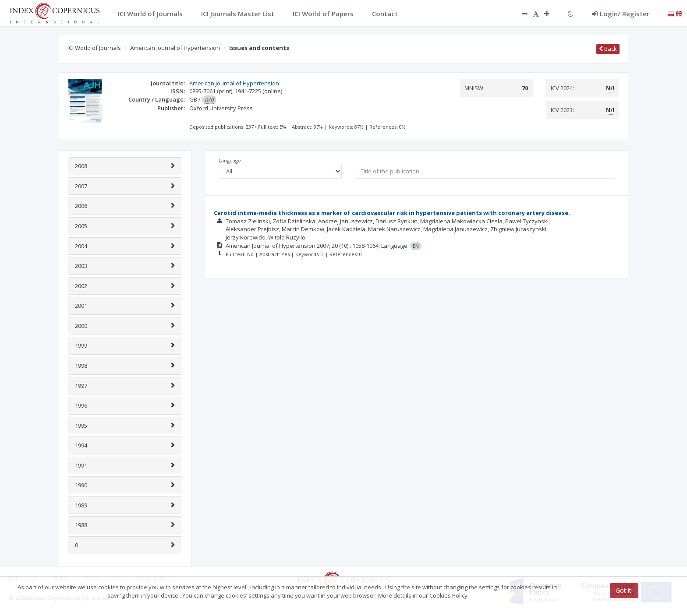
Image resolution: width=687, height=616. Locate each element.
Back (608, 49)
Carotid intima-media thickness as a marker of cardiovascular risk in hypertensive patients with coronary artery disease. (392, 213)
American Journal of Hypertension (175, 48)
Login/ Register (621, 14)
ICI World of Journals (94, 48)
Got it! (624, 590)
